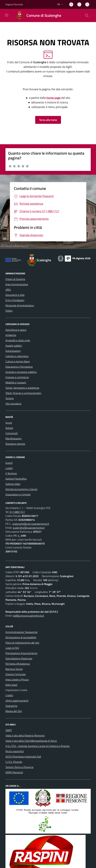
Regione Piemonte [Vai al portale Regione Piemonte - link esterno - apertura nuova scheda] (14, 4)
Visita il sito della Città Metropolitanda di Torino (31, 741)
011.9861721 (17, 512)
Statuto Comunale (16, 674)
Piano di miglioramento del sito (22, 643)
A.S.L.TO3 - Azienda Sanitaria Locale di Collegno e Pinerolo (38, 746)
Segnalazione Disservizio (19, 658)
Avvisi (9, 423)
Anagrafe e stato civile (18, 340)
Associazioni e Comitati (18, 494)
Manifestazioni (13, 438)
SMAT (9, 730)
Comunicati (12, 433)
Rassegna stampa (15, 444)
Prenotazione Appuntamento (21, 653)
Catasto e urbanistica (17, 356)
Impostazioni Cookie (16, 690)
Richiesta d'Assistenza (18, 664)
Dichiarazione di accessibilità (21, 637)
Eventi (9, 463)
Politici (9, 311)
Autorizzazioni (13, 351)
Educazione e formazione (19, 367)
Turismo (10, 398)
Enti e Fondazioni (15, 300)
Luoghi (9, 468)
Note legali (11, 685)
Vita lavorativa (13, 404)
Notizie (9, 428)
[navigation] (7, 15)
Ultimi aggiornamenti (17, 701)
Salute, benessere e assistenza (22, 388)
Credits (9, 695)
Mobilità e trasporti (16, 382)
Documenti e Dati (15, 295)
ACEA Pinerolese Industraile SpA (23, 757)
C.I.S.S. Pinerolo (14, 762)
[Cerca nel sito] (87, 15)
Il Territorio (11, 473)
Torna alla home (48, 120)
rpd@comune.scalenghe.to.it (28, 616)
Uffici (8, 290)
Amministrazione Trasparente (21, 632)
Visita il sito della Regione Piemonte (25, 735)
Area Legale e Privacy (17, 679)
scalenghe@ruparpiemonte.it (29, 528)
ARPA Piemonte (14, 772)
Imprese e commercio (17, 377)
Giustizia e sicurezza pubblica (21, 372)
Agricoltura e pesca (16, 330)
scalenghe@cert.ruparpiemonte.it (31, 524)
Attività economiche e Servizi (21, 489)
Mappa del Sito (14, 711)
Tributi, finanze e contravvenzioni (23, 393)
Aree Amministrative (17, 284)
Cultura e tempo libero (18, 361)
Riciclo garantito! (15, 751)
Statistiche (11, 706)
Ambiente (11, 335)
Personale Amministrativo (20, 305)
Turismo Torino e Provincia (19, 767)
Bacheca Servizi (14, 669)
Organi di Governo (15, 279)
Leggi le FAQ (12, 648)
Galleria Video (13, 484)
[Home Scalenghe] (37, 15)
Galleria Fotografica (16, 479)
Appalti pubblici (14, 346)
